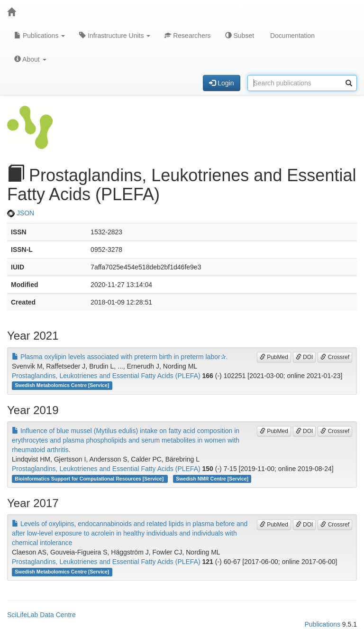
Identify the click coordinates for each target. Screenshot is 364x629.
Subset (240, 36)
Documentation (291, 36)
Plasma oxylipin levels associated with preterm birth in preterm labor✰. (120, 357)
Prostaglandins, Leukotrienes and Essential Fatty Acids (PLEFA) (106, 376)
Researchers (187, 36)
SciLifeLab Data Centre (41, 615)
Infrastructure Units (115, 36)
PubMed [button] (274, 357)
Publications (40, 36)
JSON (21, 213)
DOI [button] (305, 357)
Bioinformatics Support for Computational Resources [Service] (90, 479)
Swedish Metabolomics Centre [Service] (62, 386)
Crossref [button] (335, 357)
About (30, 59)
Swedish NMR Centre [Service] (212, 479)
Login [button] (221, 83)
